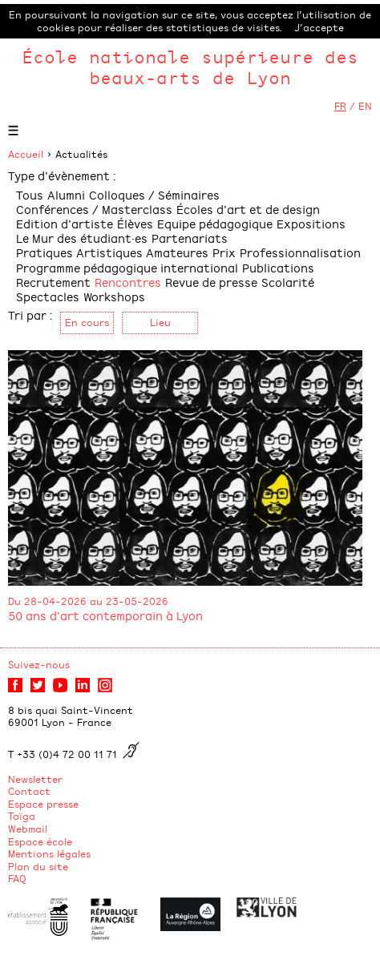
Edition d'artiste (65, 223)
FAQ (17, 878)
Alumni (66, 194)
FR (340, 106)
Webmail (28, 829)
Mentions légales (49, 853)
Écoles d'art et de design (248, 209)
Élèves (135, 223)
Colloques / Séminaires (154, 194)
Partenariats (190, 238)
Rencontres (128, 282)
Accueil (26, 154)
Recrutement (53, 282)
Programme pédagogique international (127, 267)
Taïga (22, 816)
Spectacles (48, 296)
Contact (29, 791)
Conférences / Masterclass (94, 209)
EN (365, 106)
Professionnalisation (300, 252)
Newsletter (35, 779)
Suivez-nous (39, 664)
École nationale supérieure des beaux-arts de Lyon (190, 67)
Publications (278, 267)
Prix (224, 252)
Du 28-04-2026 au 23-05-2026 (88, 601)
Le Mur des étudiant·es (82, 238)
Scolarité (288, 282)
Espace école (40, 841)
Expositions (311, 223)
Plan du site (38, 866)
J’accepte (319, 27)
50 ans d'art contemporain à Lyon (105, 615)
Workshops (114, 296)
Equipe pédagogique (215, 223)
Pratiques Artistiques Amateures (112, 252)
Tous (30, 194)
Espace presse (43, 804)
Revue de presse (211, 282)
